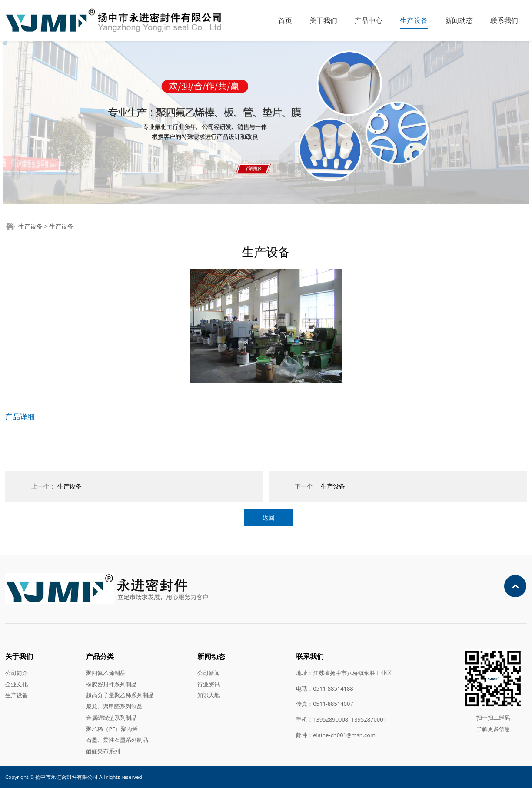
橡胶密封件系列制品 (111, 684)
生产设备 (414, 20)
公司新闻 (209, 673)
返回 (269, 517)
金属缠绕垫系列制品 (111, 718)
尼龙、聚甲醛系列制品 (114, 706)
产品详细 (20, 417)
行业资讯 (209, 684)
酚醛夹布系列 (103, 751)
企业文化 (17, 684)
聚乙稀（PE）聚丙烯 (112, 729)
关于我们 (323, 20)
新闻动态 (459, 20)
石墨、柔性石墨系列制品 (117, 740)
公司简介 (17, 673)
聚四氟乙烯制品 (106, 673)
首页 (285, 20)
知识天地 (209, 695)
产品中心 (369, 20)
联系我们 (504, 20)
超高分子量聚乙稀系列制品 (120, 695)
